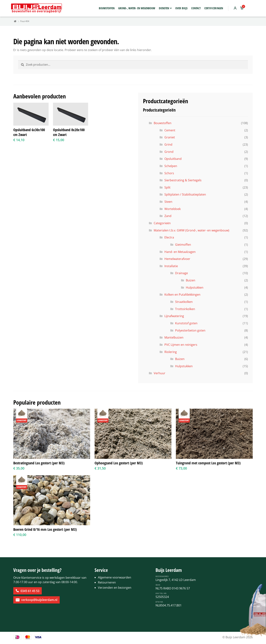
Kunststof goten (186, 323)
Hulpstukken (195, 287)
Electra (169, 237)
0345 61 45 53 (30, 591)
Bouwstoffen (107, 8)
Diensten (164, 8)
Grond (169, 152)
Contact (196, 8)
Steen (168, 202)
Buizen (191, 280)
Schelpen (171, 166)
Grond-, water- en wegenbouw (137, 8)
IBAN (158, 585)
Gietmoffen (183, 245)
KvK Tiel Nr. (161, 593)
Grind (168, 144)
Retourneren (107, 582)
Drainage (181, 273)
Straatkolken (184, 302)
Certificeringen (214, 8)
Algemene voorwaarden (115, 577)
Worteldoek (173, 209)
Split (167, 187)
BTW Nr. (159, 602)
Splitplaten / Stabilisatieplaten (185, 194)
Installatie (171, 266)
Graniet (170, 137)
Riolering (171, 352)
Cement (170, 130)
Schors (169, 173)
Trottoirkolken (185, 309)
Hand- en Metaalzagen (180, 252)
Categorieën (162, 223)
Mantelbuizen (174, 337)
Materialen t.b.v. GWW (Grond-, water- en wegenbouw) (191, 230)
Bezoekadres (162, 576)
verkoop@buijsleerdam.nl (39, 600)
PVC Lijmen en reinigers (181, 345)
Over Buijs (181, 8)
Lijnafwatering (174, 316)
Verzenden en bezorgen (115, 588)
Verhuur (160, 373)
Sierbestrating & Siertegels (183, 180)
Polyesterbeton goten (190, 330)
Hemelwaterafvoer (177, 259)
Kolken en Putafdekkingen (182, 295)
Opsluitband (173, 159)
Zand (168, 216)
